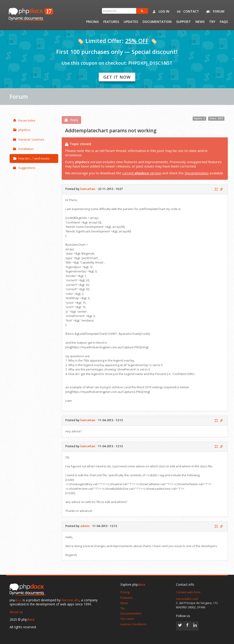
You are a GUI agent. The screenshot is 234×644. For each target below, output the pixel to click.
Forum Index (24, 120)
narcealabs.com (187, 599)
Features (111, 22)
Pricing (92, 22)
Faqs (224, 22)
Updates (131, 22)
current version (142, 173)
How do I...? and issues (31, 158)
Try (212, 22)
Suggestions (24, 168)
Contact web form (188, 592)
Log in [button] (160, 12)
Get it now (117, 77)
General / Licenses (29, 139)
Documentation (157, 22)
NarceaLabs (70, 600)
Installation (23, 149)
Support (183, 22)
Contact (187, 12)
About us (16, 612)
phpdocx (22, 130)
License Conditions (133, 624)
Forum (215, 12)
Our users (127, 619)
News (200, 22)
